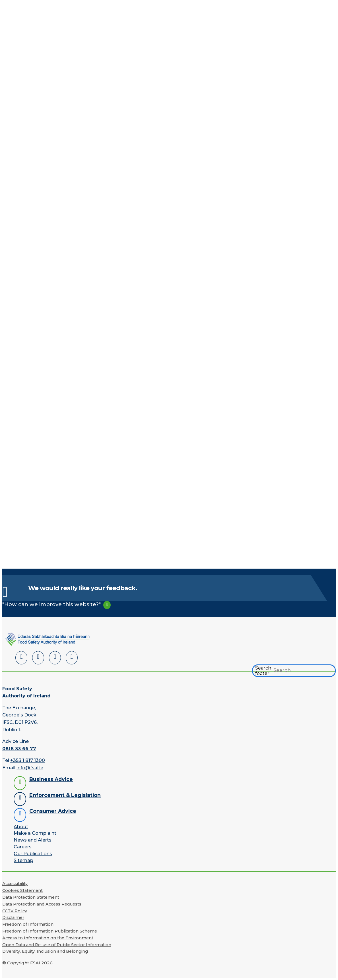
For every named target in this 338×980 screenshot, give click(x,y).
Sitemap (23, 860)
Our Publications (33, 854)
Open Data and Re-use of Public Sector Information (57, 945)
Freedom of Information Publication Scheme (50, 931)
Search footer (263, 671)
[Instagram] (72, 658)
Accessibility (15, 884)
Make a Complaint (35, 833)
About (21, 827)
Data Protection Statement (31, 897)
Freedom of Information (28, 924)
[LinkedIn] (21, 658)
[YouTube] (55, 658)
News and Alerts (33, 840)
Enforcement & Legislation (65, 795)
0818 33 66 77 (19, 749)
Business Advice (51, 779)
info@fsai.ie (30, 768)
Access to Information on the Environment (48, 938)
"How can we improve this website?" (51, 604)
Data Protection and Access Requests (42, 904)
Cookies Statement (22, 890)
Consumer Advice (53, 811)
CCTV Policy (15, 911)
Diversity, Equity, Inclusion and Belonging (45, 951)
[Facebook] (38, 658)
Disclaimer (13, 917)
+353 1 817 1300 (28, 760)
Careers (23, 847)
